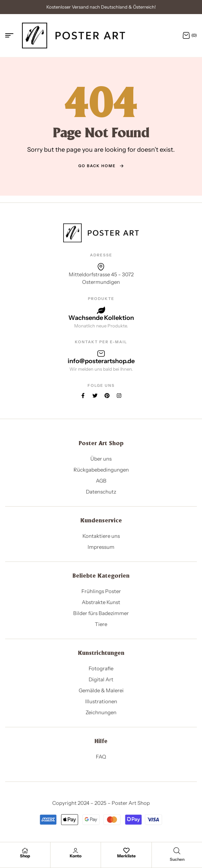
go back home (101, 166)
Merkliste (126, 856)
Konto (76, 856)
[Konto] (76, 850)
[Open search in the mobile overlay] (177, 851)
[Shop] (25, 850)
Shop (25, 856)
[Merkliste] (126, 850)
